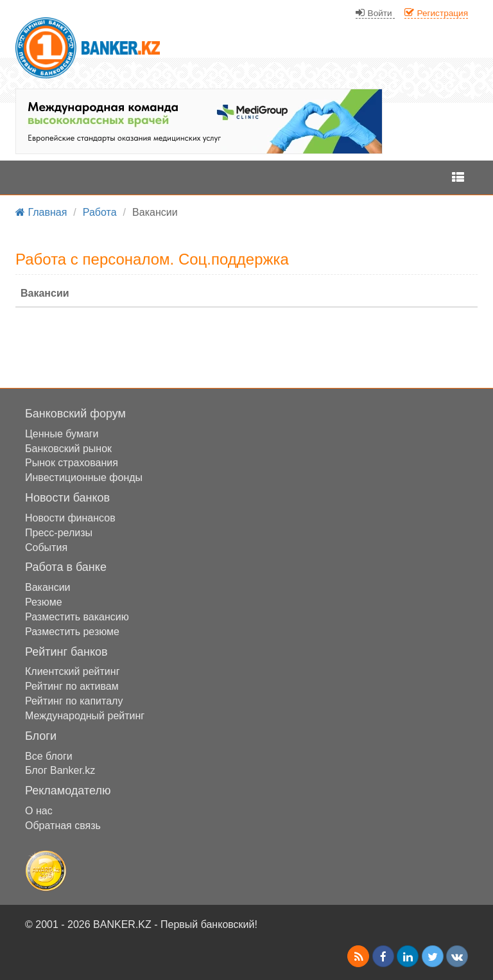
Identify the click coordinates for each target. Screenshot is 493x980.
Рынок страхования (72, 463)
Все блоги (49, 756)
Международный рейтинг (85, 716)
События (46, 547)
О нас (39, 811)
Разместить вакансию (77, 617)
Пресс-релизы (59, 533)
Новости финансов (70, 518)
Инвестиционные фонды (84, 477)
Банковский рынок (68, 449)
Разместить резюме (72, 632)
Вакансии (48, 587)
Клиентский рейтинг (72, 671)
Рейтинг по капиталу (74, 701)
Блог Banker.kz (60, 770)
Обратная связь (63, 826)
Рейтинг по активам (72, 686)
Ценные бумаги (62, 434)
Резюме (44, 602)
